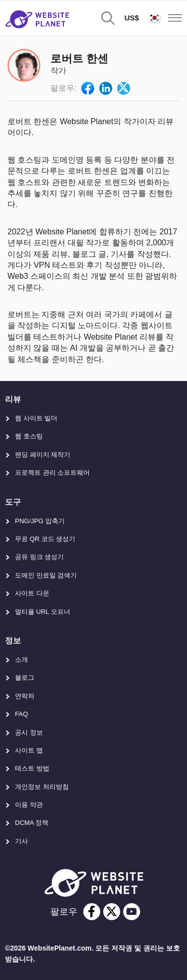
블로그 (25, 678)
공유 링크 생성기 (39, 557)
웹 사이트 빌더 (36, 418)
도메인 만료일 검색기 (46, 575)
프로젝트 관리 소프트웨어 (52, 473)
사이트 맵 (29, 750)
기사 (21, 841)
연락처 (25, 696)
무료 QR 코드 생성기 (45, 539)
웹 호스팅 (29, 436)
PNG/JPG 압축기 (40, 521)
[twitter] (112, 912)
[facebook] (92, 912)
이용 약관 (29, 805)
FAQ (21, 714)
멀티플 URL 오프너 (43, 612)
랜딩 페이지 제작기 (43, 455)
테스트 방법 (32, 768)
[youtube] (132, 912)
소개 (21, 660)
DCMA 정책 (32, 823)
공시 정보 (29, 732)
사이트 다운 (32, 593)
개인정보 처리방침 (42, 787)
